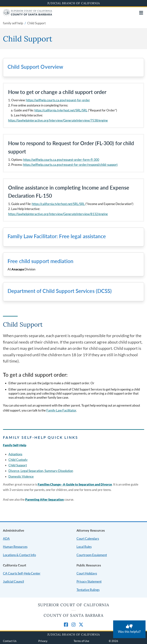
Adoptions (15, 454)
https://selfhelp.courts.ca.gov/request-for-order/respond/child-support (70, 165)
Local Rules (84, 547)
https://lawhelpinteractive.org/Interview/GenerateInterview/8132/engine (58, 214)
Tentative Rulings (88, 590)
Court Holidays (87, 573)
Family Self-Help (15, 445)
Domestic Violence (21, 476)
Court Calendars (88, 539)
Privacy (43, 641)
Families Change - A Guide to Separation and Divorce (75, 484)
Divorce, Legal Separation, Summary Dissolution (41, 471)
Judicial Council (13, 581)
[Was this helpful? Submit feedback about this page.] (129, 629)
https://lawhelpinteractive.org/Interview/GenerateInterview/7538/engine (58, 120)
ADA (6, 539)
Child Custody (18, 460)
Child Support (18, 465)
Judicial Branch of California (74, 3)
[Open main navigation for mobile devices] (141, 13)
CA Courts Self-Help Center (22, 573)
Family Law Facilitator (61, 410)
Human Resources (15, 547)
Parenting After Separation (45, 499)
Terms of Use (81, 641)
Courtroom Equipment (92, 555)
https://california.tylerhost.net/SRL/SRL (61, 110)
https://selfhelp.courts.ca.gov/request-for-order (58, 100)
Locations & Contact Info (19, 555)
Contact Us (10, 641)
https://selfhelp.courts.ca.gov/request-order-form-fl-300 (61, 160)
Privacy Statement (89, 581)
